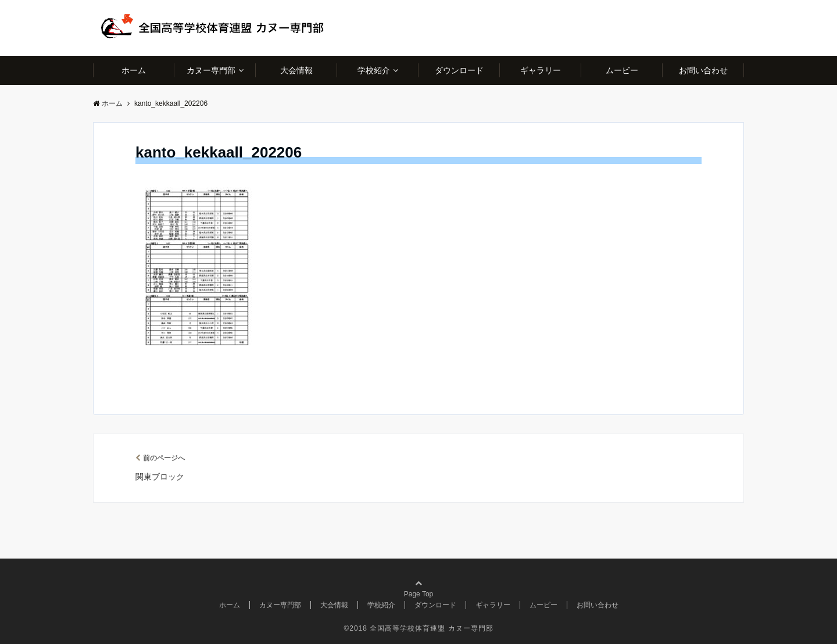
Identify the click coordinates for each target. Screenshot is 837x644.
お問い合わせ (703, 70)
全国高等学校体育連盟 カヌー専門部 (431, 628)
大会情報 (296, 70)
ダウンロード (459, 70)
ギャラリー (541, 70)
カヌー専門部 (211, 70)
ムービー (622, 70)
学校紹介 (374, 70)
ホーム (134, 70)
